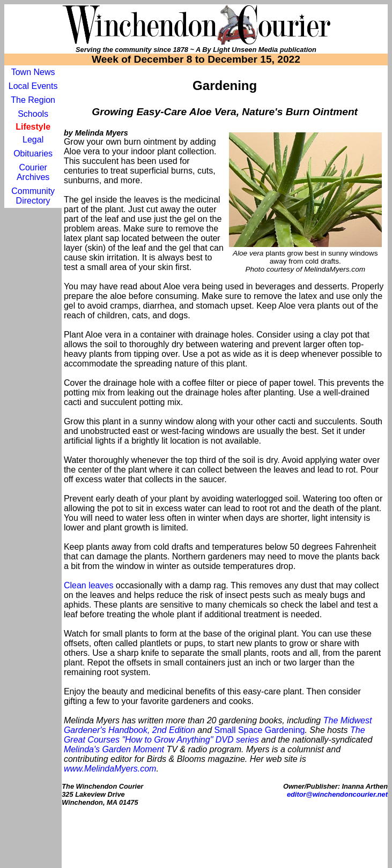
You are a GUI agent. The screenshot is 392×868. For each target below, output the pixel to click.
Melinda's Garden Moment (114, 749)
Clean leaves (89, 585)
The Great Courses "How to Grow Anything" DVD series (215, 735)
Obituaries (33, 154)
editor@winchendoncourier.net (337, 794)
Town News (33, 72)
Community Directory (33, 196)
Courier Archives (33, 172)
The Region (33, 100)
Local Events (33, 86)
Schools (33, 114)
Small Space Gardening (259, 730)
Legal (33, 140)
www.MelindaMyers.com (110, 769)
